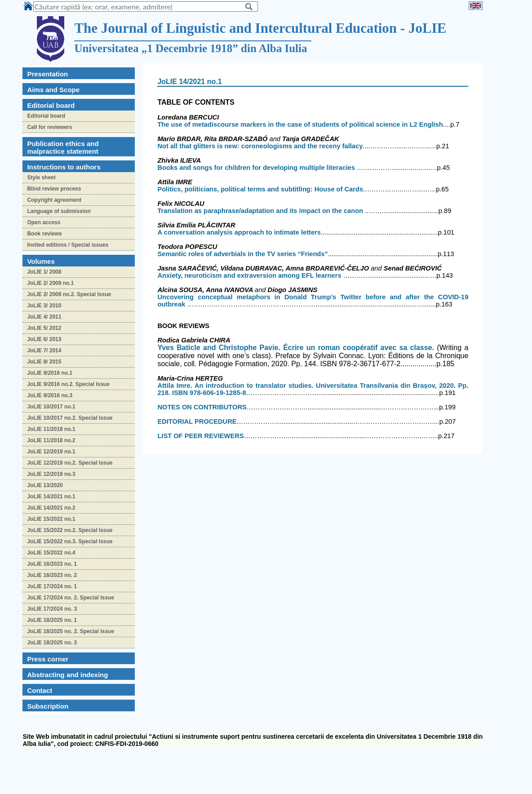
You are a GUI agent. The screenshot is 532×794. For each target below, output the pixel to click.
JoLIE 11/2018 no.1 (51, 429)
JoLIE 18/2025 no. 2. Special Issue (70, 631)
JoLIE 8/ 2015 (44, 362)
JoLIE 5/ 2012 (44, 328)
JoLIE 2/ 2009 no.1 (50, 283)
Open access (44, 222)
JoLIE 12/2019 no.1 (51, 452)
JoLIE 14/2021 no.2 (51, 508)
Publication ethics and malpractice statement (63, 147)
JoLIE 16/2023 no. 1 (52, 564)
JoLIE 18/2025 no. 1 (52, 620)
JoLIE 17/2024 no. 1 (52, 586)
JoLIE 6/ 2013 (44, 339)
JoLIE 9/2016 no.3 (50, 395)
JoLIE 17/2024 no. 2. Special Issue (70, 598)
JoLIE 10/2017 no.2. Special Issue (70, 418)
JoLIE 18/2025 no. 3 (52, 643)
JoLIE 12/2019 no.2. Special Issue (70, 463)
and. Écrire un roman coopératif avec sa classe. (297, 348)
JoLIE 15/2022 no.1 (51, 519)
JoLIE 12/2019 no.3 (51, 474)
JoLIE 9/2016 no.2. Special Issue (68, 384)
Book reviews (44, 234)
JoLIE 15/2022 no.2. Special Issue (70, 530)
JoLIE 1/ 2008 (44, 272)
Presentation (47, 74)
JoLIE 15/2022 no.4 (51, 553)
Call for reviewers (49, 127)
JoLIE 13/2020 (45, 485)
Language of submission (59, 211)
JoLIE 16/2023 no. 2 (52, 575)
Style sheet (41, 177)
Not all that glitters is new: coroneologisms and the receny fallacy (260, 146)
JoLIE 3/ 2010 (44, 306)
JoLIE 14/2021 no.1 (51, 497)
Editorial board (46, 116)
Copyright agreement (54, 200)
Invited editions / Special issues (68, 245)
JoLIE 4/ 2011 (44, 317)
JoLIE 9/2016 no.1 (50, 373)
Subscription (48, 706)
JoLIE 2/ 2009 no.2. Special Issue (69, 294)
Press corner (48, 659)
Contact (40, 690)
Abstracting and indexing (67, 675)
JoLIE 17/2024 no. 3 (52, 609)
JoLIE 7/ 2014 (44, 350)
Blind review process (54, 189)
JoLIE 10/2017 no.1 (51, 407)
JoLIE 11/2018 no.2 (51, 440)
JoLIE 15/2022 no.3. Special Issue (70, 541)
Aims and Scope (53, 90)
